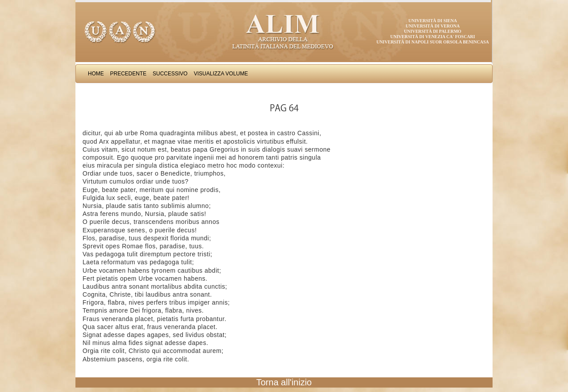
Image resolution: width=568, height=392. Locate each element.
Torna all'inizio (284, 382)
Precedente (128, 74)
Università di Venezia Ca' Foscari (433, 37)
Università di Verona (433, 26)
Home (96, 74)
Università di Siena (432, 21)
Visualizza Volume (221, 74)
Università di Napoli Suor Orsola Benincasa (433, 42)
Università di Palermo (432, 31)
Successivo (170, 74)
